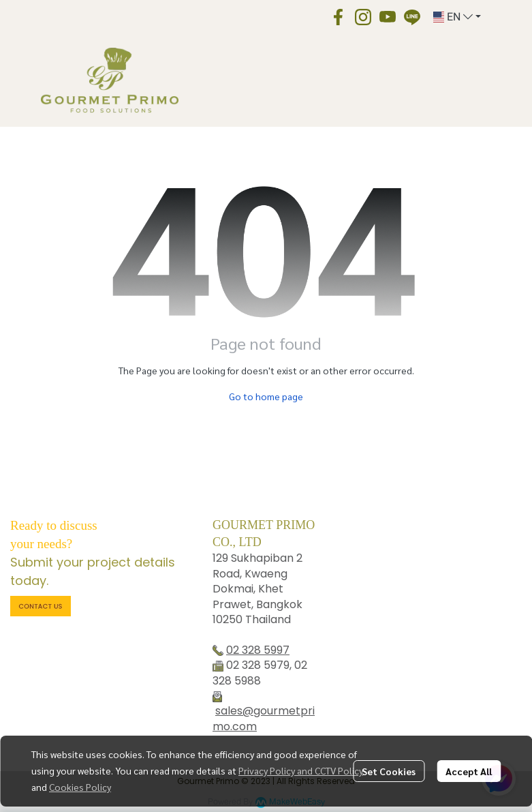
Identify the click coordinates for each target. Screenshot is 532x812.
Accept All (469, 771)
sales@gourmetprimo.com (264, 718)
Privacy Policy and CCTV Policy (301, 770)
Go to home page (266, 396)
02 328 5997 (258, 650)
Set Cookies (389, 771)
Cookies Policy (80, 787)
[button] (457, 17)
